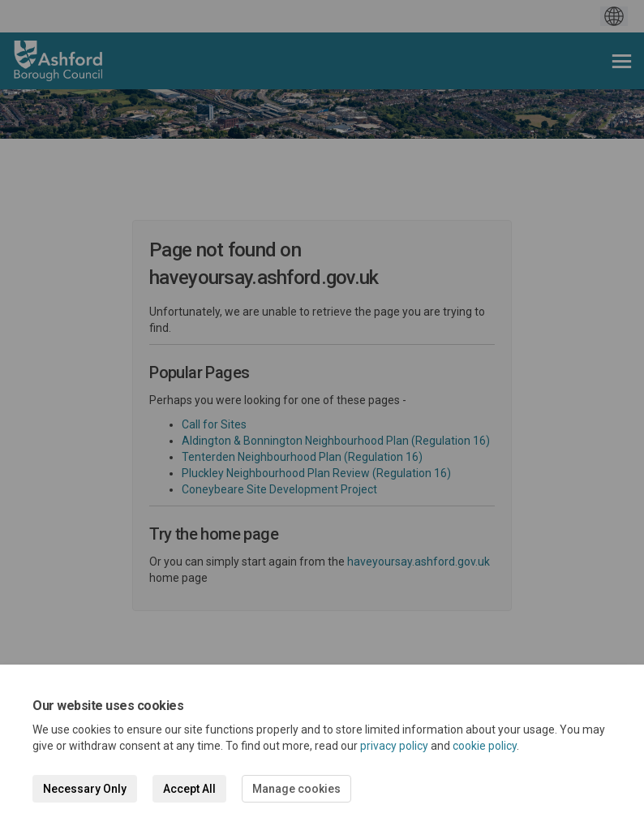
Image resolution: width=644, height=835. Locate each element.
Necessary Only (85, 789)
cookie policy (485, 746)
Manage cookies (296, 789)
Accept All (189, 789)
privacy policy (394, 746)
